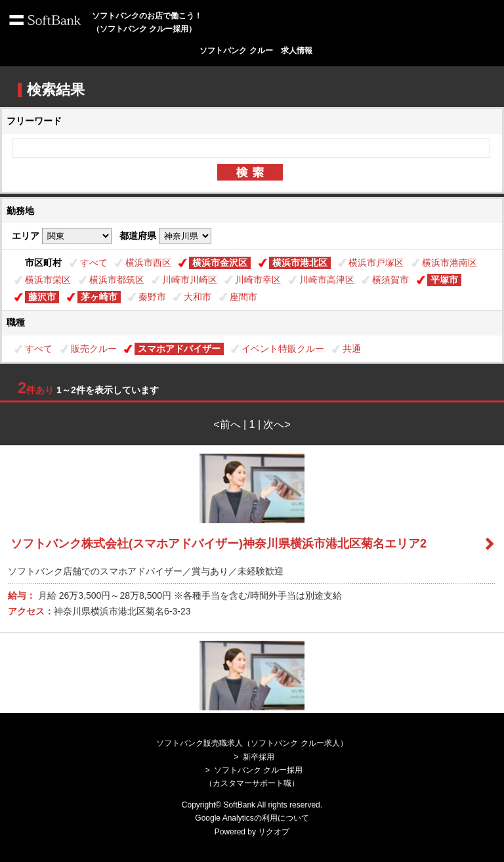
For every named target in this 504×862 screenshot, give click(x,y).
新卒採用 (259, 757)
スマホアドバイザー (179, 349)
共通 (352, 349)
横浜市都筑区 (117, 280)
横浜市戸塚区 (376, 263)
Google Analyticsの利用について (252, 818)
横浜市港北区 (300, 263)
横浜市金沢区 (220, 263)
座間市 (243, 297)
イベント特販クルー (283, 349)
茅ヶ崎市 (99, 297)
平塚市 (444, 280)
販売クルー (94, 349)
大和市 (198, 297)
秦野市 (152, 297)
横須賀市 (390, 280)
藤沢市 (42, 297)
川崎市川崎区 (190, 280)
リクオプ (274, 832)
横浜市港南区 (450, 263)
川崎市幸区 (258, 280)
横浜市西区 (148, 263)
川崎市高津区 (327, 280)
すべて (94, 263)
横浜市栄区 (48, 280)
